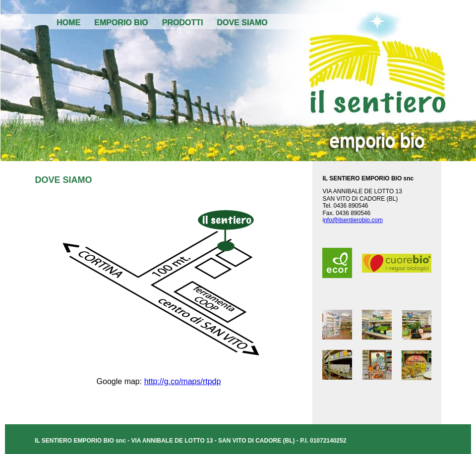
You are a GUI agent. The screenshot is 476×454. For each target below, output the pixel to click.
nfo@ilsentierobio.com (353, 220)
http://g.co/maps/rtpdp (183, 381)
